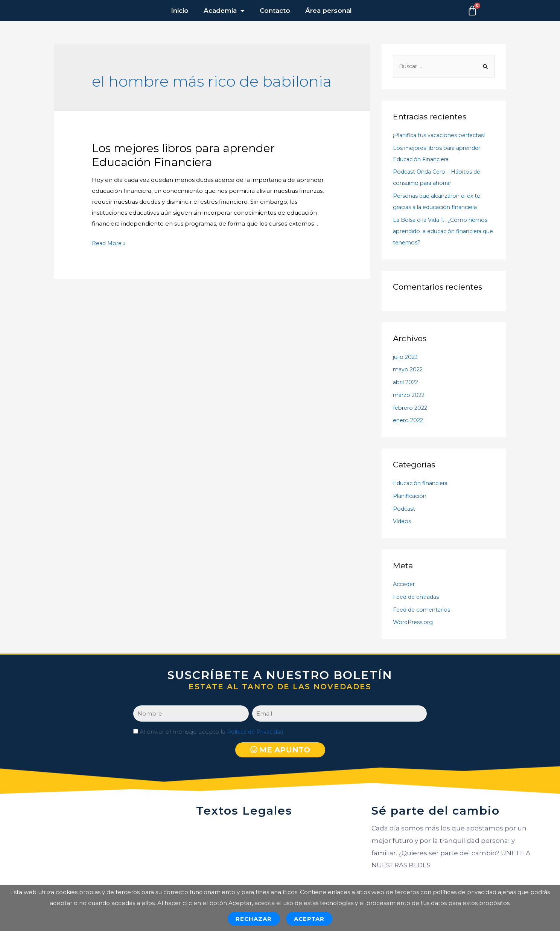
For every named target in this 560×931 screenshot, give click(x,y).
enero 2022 (409, 421)
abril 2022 (407, 383)
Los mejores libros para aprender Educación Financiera (183, 155)
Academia (224, 11)
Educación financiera (423, 484)
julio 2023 (406, 357)
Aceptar (309, 919)
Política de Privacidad (257, 732)
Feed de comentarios (424, 610)
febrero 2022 (412, 408)
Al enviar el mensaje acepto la (214, 732)
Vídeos (402, 522)
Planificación (411, 497)
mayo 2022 (409, 370)
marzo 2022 (410, 396)
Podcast (405, 509)
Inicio (180, 11)
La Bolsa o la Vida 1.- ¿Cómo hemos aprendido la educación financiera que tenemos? (443, 232)
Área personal (329, 11)
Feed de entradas (418, 598)
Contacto (275, 11)
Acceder (405, 585)
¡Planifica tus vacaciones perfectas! (442, 136)
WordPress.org (414, 623)
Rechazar (254, 919)
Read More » (110, 243)
